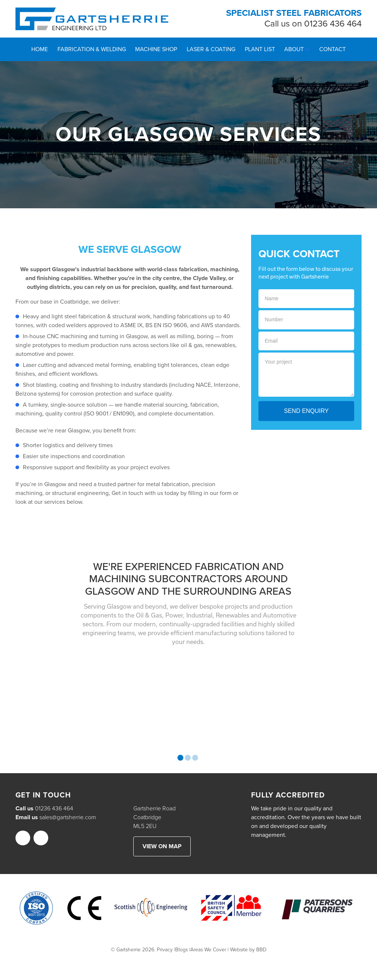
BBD (261, 950)
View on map (162, 846)
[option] (71, 702)
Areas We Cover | (209, 950)
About (294, 49)
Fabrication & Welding (92, 49)
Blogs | (183, 950)
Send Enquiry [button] (306, 411)
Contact (332, 49)
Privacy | (166, 950)
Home (40, 49)
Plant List (260, 49)
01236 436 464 (333, 24)
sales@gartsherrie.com (68, 817)
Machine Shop (156, 49)
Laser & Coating (211, 49)
